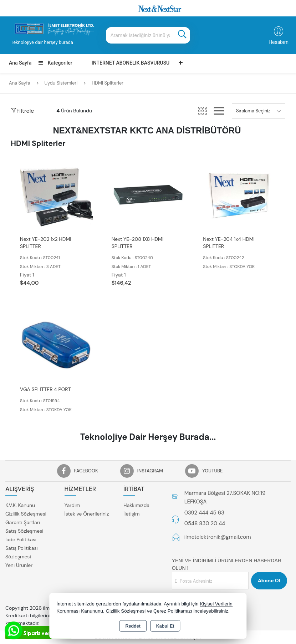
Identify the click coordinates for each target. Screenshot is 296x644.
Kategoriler (55, 63)
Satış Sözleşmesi (24, 531)
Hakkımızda (136, 505)
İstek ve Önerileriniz (87, 514)
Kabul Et (165, 626)
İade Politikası (21, 539)
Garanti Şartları (23, 522)
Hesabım (279, 42)
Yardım (72, 505)
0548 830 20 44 (205, 523)
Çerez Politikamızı (173, 611)
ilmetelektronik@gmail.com (218, 537)
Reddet (133, 626)
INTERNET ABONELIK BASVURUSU (131, 63)
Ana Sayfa (20, 63)
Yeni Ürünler (19, 565)
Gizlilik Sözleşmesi (26, 514)
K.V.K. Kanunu (20, 505)
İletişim (131, 514)
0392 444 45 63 (204, 513)
